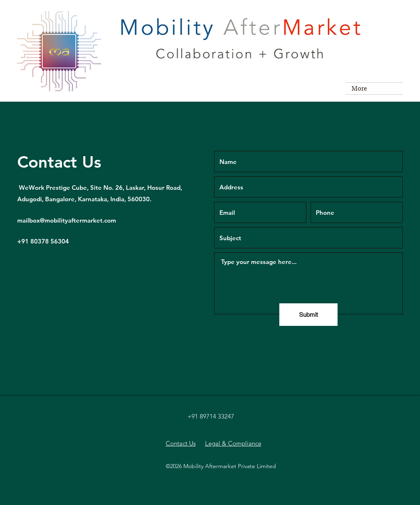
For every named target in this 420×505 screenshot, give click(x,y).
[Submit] (308, 315)
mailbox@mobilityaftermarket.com (67, 220)
